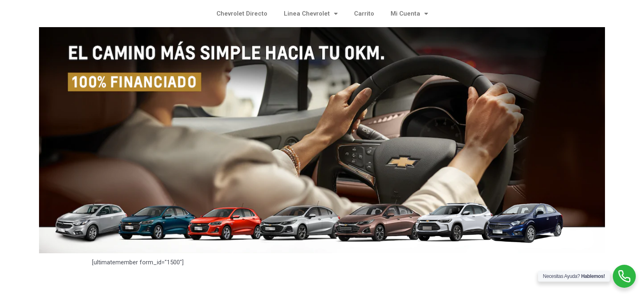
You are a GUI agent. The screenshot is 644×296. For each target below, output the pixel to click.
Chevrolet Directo (242, 14)
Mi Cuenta (409, 14)
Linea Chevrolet (311, 14)
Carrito (364, 14)
